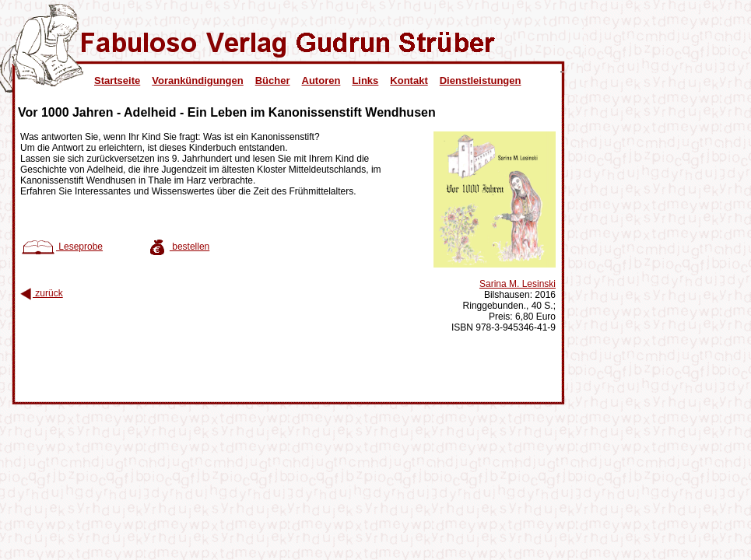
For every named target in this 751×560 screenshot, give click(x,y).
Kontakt (409, 80)
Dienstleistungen (481, 80)
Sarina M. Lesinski (518, 284)
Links (365, 80)
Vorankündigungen (197, 80)
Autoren (321, 80)
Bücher (273, 80)
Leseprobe (61, 247)
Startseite (117, 80)
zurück (42, 293)
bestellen (178, 247)
